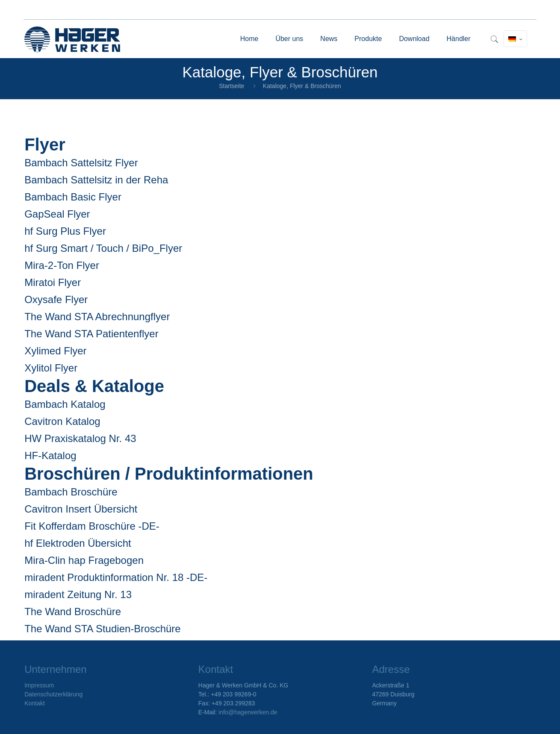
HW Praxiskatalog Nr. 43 (80, 438)
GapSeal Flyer (57, 214)
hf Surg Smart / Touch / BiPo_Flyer (103, 248)
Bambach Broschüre (71, 492)
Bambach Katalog (65, 404)
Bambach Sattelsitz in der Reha (96, 180)
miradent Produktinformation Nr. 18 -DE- (116, 577)
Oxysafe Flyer (56, 299)
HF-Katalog (50, 455)
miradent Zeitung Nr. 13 (78, 594)
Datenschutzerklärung (53, 694)
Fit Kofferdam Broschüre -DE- (92, 526)
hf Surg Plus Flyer (65, 231)
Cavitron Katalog (62, 421)
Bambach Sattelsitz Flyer (81, 163)
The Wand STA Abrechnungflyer (97, 317)
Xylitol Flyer (51, 368)
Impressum (39, 685)
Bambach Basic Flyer (73, 197)
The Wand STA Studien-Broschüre (103, 629)
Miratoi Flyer (53, 282)
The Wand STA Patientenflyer (91, 334)
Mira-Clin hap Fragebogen (84, 560)
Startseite (231, 86)
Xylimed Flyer (55, 351)
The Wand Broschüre (73, 612)
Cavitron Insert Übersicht (81, 509)
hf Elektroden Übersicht (78, 543)
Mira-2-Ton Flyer (62, 265)
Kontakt (34, 703)
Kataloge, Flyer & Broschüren (302, 86)
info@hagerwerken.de (248, 712)
